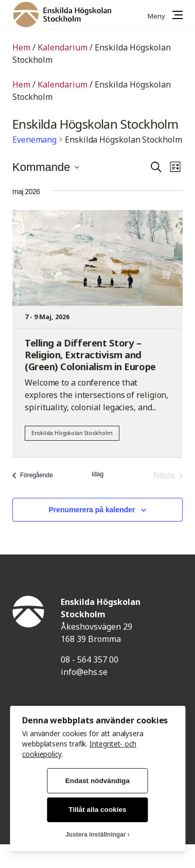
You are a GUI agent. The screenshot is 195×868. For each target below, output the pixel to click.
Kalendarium (63, 47)
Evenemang (34, 140)
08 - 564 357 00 (90, 659)
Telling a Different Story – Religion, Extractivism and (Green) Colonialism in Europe (90, 354)
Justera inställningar (95, 835)
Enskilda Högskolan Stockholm (72, 433)
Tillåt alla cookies (97, 810)
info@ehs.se (84, 672)
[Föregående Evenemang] (33, 476)
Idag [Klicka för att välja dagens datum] (98, 474)
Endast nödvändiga (98, 781)
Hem (21, 47)
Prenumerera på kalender (92, 510)
